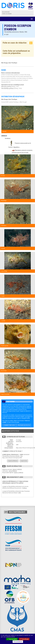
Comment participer (9, 425)
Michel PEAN (12, 471)
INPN (20, 493)
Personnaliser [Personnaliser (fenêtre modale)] (18, 642)
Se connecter (6, 12)
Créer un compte (7, 14)
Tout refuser (24, 639)
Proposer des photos (24, 425)
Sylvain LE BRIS (16, 469)
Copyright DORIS (25, 418)
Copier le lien (24, 461)
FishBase (24, 488)
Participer (8, 402)
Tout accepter (12, 639)
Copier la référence (13, 461)
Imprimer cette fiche (11, 431)
